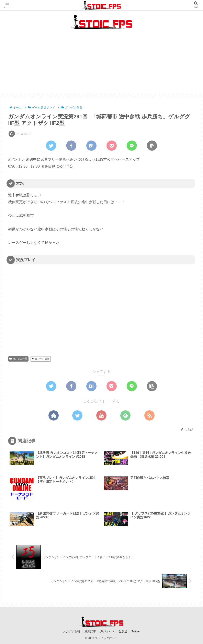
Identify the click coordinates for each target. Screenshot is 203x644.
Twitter (136, 631)
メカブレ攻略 (72, 631)
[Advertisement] (101, 65)
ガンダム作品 (18, 359)
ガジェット (107, 631)
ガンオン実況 (41, 359)
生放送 (123, 631)
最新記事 (90, 631)
